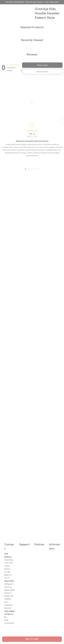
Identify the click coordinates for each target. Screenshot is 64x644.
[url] (10, 614)
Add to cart (32, 639)
